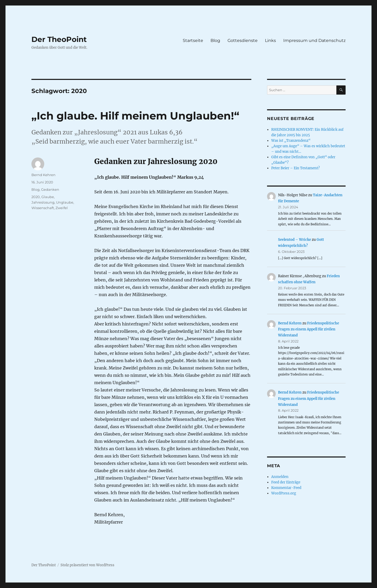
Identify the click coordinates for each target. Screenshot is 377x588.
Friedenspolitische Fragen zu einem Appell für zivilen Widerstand (309, 329)
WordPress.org (284, 493)
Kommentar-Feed (286, 488)
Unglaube (65, 202)
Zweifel (62, 208)
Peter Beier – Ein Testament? (295, 168)
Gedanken (50, 189)
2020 (36, 197)
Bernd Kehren (43, 175)
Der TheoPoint (59, 39)
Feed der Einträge (286, 482)
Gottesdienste (243, 40)
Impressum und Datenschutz (314, 40)
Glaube (48, 197)
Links (270, 40)
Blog (215, 40)
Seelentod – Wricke (295, 240)
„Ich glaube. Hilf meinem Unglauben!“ (135, 116)
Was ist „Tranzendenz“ (291, 141)
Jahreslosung (43, 202)
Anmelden (280, 477)
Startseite (193, 40)
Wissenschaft (43, 208)
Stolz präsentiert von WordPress (87, 565)
